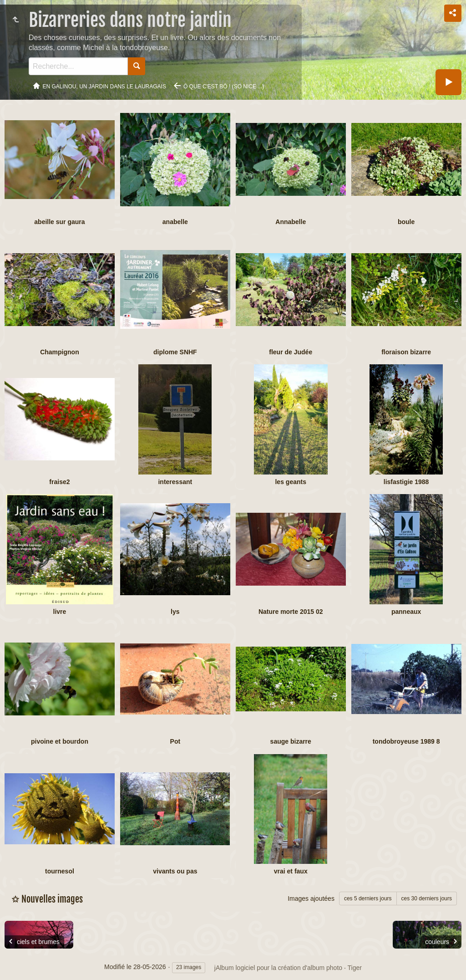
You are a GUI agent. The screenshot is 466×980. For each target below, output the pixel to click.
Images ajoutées (311, 898)
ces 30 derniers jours (427, 898)
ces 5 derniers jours (368, 898)
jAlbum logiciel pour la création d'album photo (278, 968)
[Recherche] (78, 66)
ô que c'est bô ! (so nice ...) (224, 87)
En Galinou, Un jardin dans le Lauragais (104, 87)
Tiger (355, 968)
